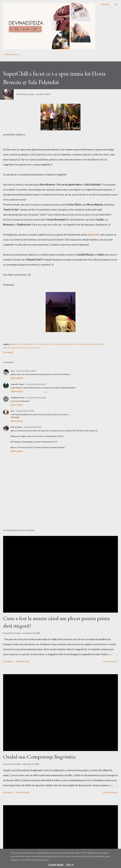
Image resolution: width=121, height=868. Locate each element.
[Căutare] (105, 5)
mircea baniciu (22, 348)
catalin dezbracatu (27, 344)
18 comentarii (22, 661)
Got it (70, 865)
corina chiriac (61, 344)
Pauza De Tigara (17, 384)
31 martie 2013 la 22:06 (36, 398)
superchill (36, 348)
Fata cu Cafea (16, 427)
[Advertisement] (48, 507)
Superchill (93, 234)
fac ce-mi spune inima (79, 344)
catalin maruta (45, 344)
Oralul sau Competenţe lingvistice (39, 757)
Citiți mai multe (110, 661)
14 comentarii (22, 792)
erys (12, 411)
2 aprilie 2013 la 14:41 (33, 427)
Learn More (56, 865)
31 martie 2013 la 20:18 (36, 384)
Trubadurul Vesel (18, 398)
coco (13, 371)
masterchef (9, 348)
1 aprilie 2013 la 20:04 (25, 411)
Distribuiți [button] (8, 352)
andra (13, 344)
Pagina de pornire (12, 54)
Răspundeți (17, 378)
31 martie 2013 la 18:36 (26, 371)
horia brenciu (97, 344)
